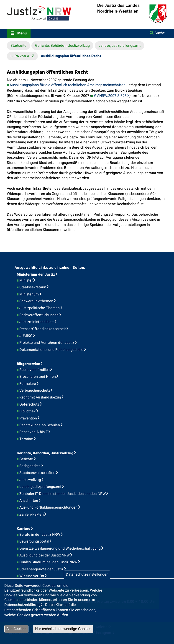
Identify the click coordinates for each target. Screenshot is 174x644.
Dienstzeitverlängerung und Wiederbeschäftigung (60, 548)
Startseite (18, 46)
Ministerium (29, 294)
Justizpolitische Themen (40, 308)
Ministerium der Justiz (36, 274)
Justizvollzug (30, 480)
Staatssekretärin (33, 287)
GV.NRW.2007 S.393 (110, 96)
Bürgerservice (28, 364)
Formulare (28, 384)
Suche (160, 33)
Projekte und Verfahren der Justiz (47, 343)
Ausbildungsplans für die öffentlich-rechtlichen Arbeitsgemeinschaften (68, 85)
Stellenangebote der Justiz (41, 569)
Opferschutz (29, 404)
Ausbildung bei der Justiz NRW (45, 555)
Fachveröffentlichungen (39, 315)
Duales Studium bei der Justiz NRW (49, 562)
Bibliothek (28, 411)
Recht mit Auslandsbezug (40, 397)
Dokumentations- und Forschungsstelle (51, 350)
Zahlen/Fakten (32, 515)
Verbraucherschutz (35, 391)
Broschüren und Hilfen (38, 377)
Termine (26, 439)
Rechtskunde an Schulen (40, 425)
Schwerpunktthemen (36, 301)
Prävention (28, 418)
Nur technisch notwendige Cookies (63, 629)
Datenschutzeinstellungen (87, 574)
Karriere (24, 529)
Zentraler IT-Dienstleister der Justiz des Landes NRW (63, 494)
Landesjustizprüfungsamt (119, 46)
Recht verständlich (35, 370)
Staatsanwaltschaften (37, 473)
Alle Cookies (16, 629)
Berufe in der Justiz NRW (40, 535)
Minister (26, 280)
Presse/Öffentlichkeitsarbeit (43, 329)
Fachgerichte (30, 466)
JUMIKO (26, 336)
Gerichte (26, 459)
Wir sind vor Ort (32, 576)
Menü (22, 33)
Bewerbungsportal (34, 541)
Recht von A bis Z (34, 432)
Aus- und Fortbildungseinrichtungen (49, 507)
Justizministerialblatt (37, 322)
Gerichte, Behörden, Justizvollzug (62, 46)
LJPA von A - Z (22, 56)
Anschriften (29, 501)
